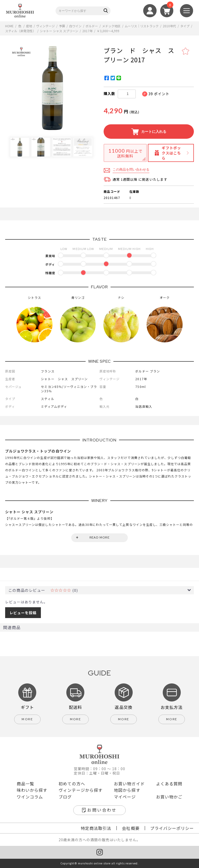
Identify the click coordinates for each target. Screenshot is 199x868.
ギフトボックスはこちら (171, 153)
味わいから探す (32, 790)
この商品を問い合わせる (131, 170)
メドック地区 (111, 26)
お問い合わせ (102, 810)
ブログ (65, 797)
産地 (29, 26)
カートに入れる (149, 132)
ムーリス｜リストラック (142, 26)
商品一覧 (25, 784)
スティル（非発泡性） (20, 31)
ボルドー (92, 26)
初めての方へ (72, 784)
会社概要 (131, 828)
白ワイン (75, 26)
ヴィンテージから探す (80, 790)
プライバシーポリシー (172, 828)
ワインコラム (30, 797)
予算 (62, 26)
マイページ (125, 797)
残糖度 (50, 273)
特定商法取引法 (96, 828)
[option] (52, 88)
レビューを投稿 (23, 613)
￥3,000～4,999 (108, 31)
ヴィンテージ (46, 26)
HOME (9, 26)
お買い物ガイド (129, 784)
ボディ (50, 264)
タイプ (185, 26)
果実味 (50, 256)
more (27, 719)
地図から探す (127, 790)
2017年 (87, 31)
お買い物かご (169, 797)
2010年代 (169, 26)
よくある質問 (169, 784)
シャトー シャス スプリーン (59, 31)
